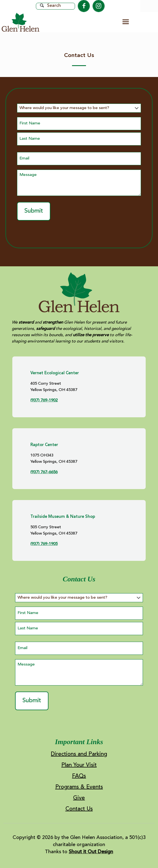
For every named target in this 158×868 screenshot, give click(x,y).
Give (79, 798)
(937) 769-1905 (44, 544)
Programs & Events (79, 787)
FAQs (79, 776)
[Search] (56, 6)
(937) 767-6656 (44, 472)
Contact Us (79, 809)
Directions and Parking (79, 754)
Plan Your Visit (79, 765)
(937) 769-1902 (44, 400)
